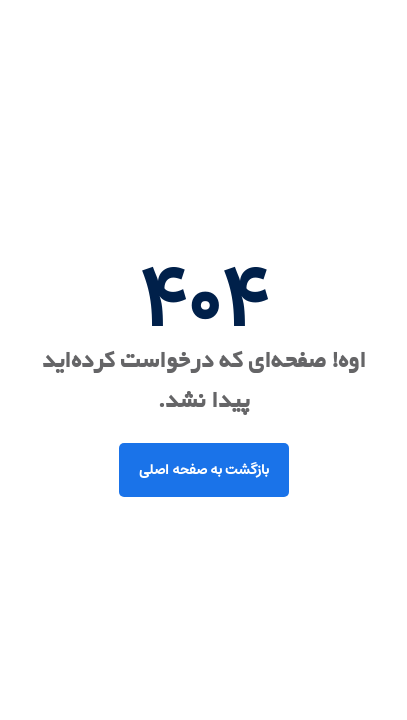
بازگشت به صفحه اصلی (204, 470)
